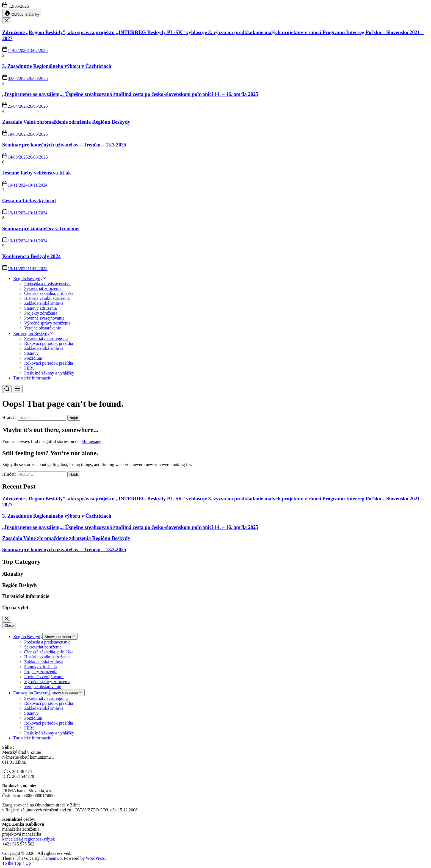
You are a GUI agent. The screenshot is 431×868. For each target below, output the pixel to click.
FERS (29, 368)
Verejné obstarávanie (43, 328)
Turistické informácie (32, 378)
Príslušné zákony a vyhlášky (49, 373)
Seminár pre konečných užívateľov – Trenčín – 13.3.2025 (64, 145)
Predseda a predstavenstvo (47, 283)
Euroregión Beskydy (34, 333)
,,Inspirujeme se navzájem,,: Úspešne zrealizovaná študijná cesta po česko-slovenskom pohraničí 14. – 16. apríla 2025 (130, 94)
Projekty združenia (41, 313)
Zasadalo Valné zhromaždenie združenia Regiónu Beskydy (66, 122)
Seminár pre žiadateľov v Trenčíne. (41, 228)
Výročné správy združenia (47, 323)
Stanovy (31, 353)
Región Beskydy (30, 278)
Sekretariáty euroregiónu (46, 338)
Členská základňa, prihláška (49, 293)
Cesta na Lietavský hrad (29, 200)
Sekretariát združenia (43, 288)
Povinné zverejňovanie (44, 318)
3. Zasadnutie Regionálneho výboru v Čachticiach (57, 66)
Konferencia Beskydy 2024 (31, 256)
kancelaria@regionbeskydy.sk (29, 839)
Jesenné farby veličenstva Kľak (37, 173)
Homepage (92, 441)
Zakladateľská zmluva (44, 303)
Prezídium (33, 358)
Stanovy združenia (41, 308)
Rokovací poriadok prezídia (49, 343)
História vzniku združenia (47, 298)
